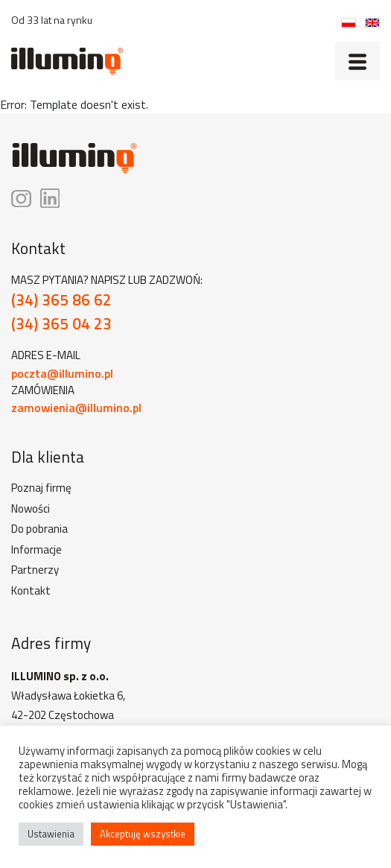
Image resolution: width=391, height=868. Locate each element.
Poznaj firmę (41, 488)
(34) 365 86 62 (61, 300)
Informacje (36, 550)
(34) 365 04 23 (61, 324)
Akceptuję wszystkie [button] (143, 834)
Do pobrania (39, 529)
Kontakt (31, 591)
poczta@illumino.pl (62, 373)
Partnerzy (35, 570)
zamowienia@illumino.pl (76, 408)
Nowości (31, 509)
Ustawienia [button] (51, 834)
